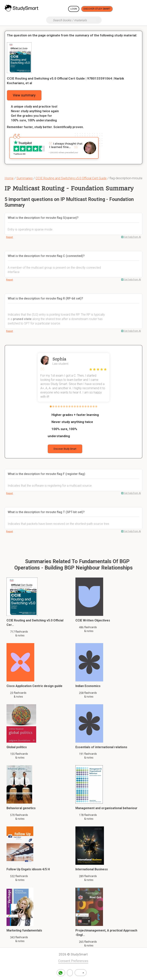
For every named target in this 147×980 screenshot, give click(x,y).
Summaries (25, 178)
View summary (24, 95)
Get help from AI (132, 237)
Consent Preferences (73, 961)
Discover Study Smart (97, 9)
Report (10, 237)
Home (9, 178)
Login (74, 9)
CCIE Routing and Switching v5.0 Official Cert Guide (71, 178)
